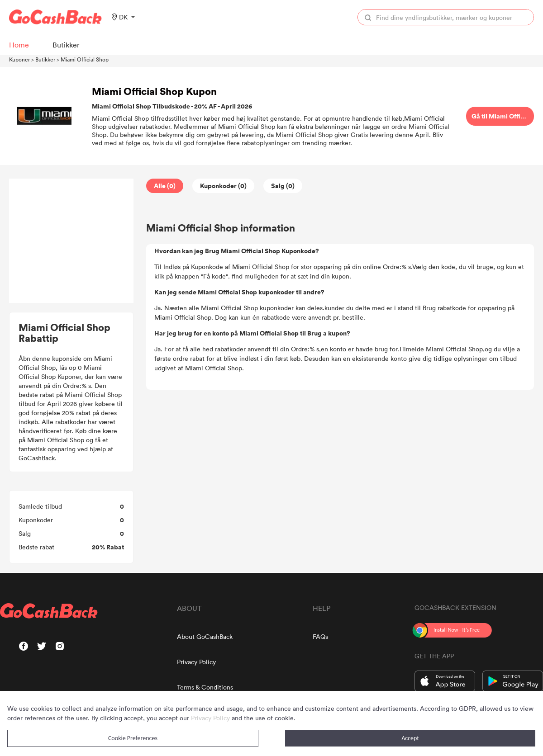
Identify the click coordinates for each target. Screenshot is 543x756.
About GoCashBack (205, 636)
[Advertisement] (71, 241)
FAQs (320, 636)
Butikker (45, 59)
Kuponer (19, 59)
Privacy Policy (196, 662)
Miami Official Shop (85, 59)
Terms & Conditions (205, 687)
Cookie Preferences (133, 738)
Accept (410, 738)
